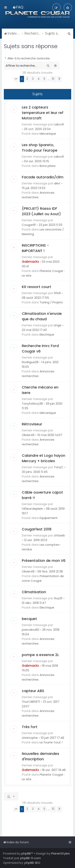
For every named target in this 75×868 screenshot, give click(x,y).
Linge (58, 325)
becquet (29, 619)
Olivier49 (28, 435)
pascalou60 (30, 630)
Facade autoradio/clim (43, 177)
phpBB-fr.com (30, 858)
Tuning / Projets (51, 302)
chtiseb (59, 535)
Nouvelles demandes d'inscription (40, 756)
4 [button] (39, 79)
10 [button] (53, 79)
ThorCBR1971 (31, 702)
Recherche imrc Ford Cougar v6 (40, 348)
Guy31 (58, 598)
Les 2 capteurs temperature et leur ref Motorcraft (43, 113)
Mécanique (48, 134)
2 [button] (27, 79)
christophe (30, 738)
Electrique (47, 334)
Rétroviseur (32, 424)
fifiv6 (57, 293)
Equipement (49, 518)
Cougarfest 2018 (37, 529)
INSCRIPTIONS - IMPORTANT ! (35, 248)
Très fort (30, 727)
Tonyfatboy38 (32, 404)
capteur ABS (33, 691)
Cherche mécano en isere (40, 390)
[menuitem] (18, 7)
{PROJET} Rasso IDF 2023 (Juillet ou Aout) (41, 211)
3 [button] (33, 79)
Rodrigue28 (30, 362)
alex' (57, 183)
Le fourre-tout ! (51, 742)
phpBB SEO (32, 863)
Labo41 (59, 124)
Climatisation (34, 592)
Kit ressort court (36, 287)
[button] (16, 79)
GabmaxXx (30, 262)
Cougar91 (29, 225)
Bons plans (48, 166)
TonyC (59, 467)
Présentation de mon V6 (44, 561)
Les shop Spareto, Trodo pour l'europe (40, 148)
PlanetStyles (60, 853)
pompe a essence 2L (40, 655)
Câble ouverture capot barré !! (42, 495)
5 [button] (44, 79)
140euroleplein (32, 509)
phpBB (26, 853)
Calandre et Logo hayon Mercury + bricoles (43, 458)
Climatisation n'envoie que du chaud (42, 316)
